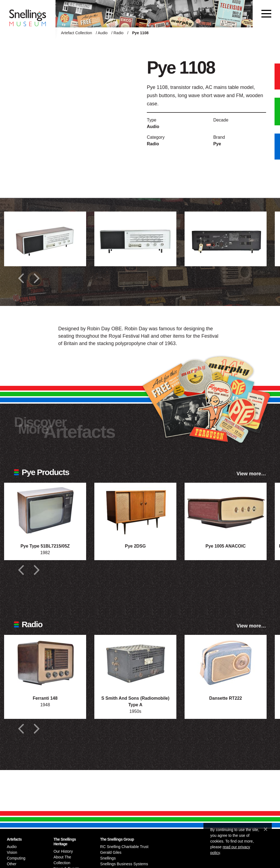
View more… (251, 474)
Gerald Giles (111, 852)
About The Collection (62, 860)
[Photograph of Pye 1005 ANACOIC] (226, 510)
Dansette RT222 (226, 698)
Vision (12, 852)
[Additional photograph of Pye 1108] (45, 239)
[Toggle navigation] (266, 14)
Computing (16, 858)
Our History (63, 851)
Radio (119, 33)
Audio (103, 33)
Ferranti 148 (45, 698)
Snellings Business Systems (124, 864)
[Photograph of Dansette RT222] (226, 662)
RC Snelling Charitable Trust (124, 847)
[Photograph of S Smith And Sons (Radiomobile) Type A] (135, 662)
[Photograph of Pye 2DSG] (135, 510)
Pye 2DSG (135, 546)
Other (12, 864)
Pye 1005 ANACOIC (225, 546)
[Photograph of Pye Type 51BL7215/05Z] (45, 510)
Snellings (108, 858)
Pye (217, 144)
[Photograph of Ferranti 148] (45, 662)
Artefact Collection (77, 33)
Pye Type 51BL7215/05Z (45, 546)
